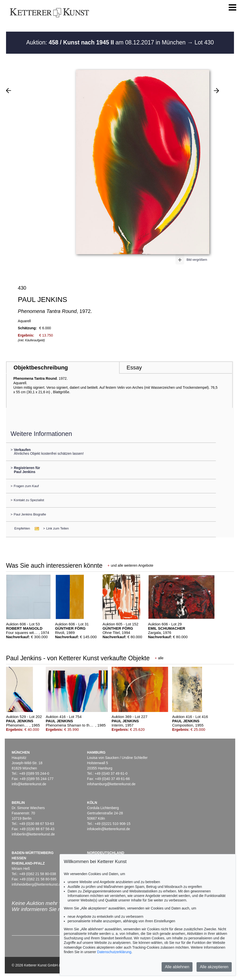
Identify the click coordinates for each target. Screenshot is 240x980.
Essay (134, 368)
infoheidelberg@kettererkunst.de (37, 884)
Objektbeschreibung (41, 368)
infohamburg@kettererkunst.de (111, 784)
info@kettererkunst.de (29, 784)
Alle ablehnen (177, 967)
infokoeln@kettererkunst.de (109, 829)
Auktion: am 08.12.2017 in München (107, 42)
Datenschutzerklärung (114, 952)
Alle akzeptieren (214, 967)
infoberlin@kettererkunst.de (33, 834)
